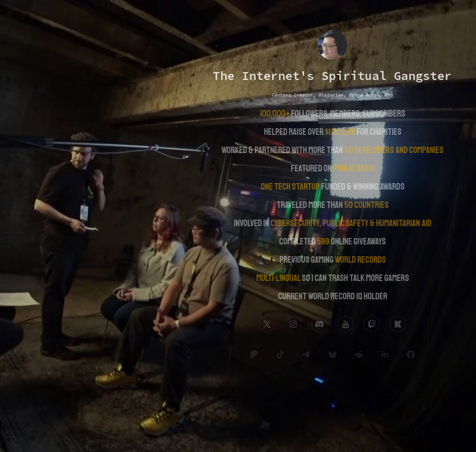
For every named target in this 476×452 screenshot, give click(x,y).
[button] (266, 324)
